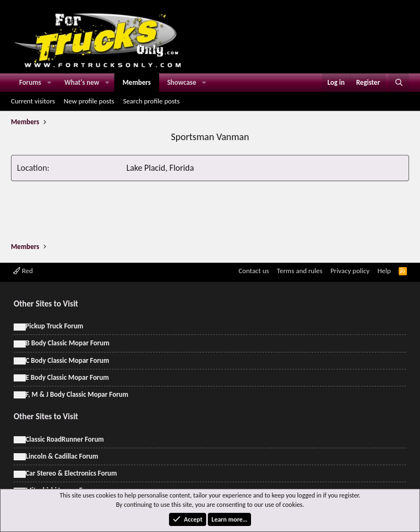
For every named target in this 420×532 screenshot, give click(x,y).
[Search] (399, 83)
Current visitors (33, 101)
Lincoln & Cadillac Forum (62, 456)
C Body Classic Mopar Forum (68, 360)
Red (23, 271)
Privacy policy (350, 271)
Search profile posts (151, 101)
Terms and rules (299, 271)
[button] (49, 83)
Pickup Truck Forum (54, 326)
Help (384, 271)
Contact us (254, 271)
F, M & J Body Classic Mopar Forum (77, 394)
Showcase (182, 82)
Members (137, 82)
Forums (30, 82)
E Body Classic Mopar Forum (67, 377)
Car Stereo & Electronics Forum (71, 473)
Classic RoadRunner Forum (65, 439)
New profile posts (89, 101)
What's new (82, 82)
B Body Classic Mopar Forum (68, 343)
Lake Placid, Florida (160, 168)
